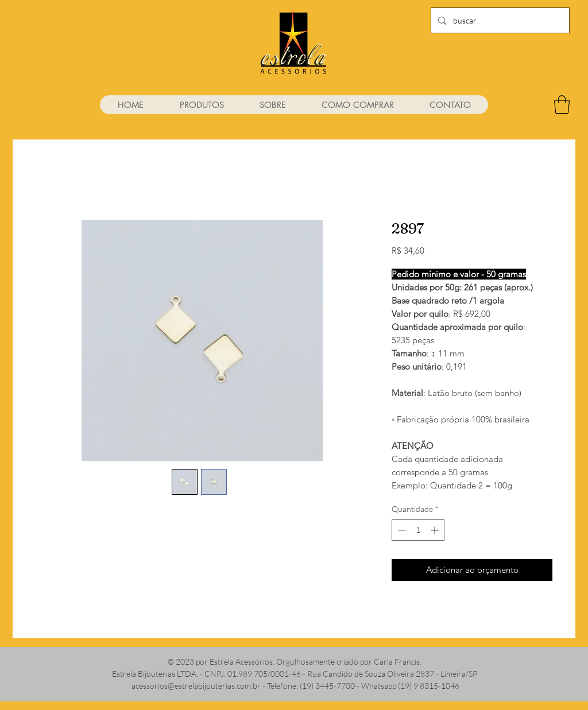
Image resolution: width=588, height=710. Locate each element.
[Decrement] (401, 530)
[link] (562, 104)
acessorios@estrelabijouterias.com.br (196, 686)
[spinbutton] (418, 530)
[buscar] (499, 20)
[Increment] (436, 530)
